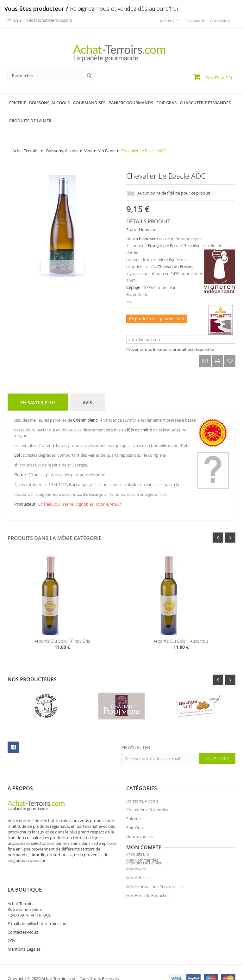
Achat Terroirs (25, 151)
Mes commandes (24, 891)
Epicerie (134, 821)
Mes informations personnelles (36, 918)
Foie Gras (135, 829)
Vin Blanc (107, 151)
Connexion (220, 21)
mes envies (170, 21)
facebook (13, 747)
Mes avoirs (18, 900)
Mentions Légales (143, 936)
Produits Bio (138, 856)
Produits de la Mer (144, 865)
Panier (218, 78)
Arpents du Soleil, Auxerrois (181, 641)
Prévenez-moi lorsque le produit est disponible (170, 349)
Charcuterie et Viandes (147, 812)
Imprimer (217, 361)
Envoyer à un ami (205, 361)
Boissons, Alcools (62, 151)
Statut (132, 230)
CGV (130, 928)
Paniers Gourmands (145, 847)
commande (195, 21)
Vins (88, 151)
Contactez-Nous (141, 919)
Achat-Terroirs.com (59, 965)
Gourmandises (140, 838)
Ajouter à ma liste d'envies (230, 361)
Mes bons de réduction (30, 927)
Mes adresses (20, 909)
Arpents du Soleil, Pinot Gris (62, 641)
